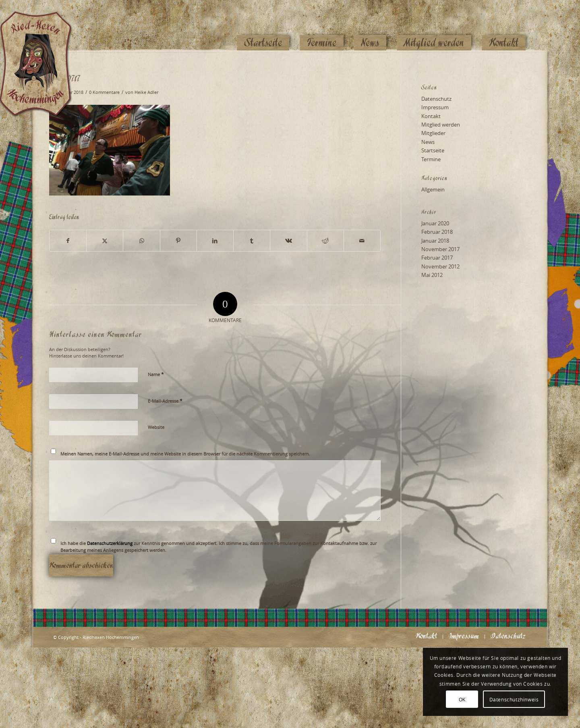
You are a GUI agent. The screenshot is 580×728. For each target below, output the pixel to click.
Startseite (433, 150)
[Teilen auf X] (105, 241)
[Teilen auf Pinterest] (178, 241)
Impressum (435, 107)
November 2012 (440, 266)
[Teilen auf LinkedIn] (215, 241)
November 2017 (440, 249)
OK (462, 699)
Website (156, 427)
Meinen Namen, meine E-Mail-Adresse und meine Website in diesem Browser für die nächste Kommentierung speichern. (185, 454)
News (428, 142)
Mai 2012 (432, 275)
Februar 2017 (437, 258)
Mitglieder (433, 133)
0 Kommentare (104, 92)
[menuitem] (263, 27)
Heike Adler (146, 92)
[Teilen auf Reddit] (325, 241)
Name (156, 374)
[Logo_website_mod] (42, 26)
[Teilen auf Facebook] (68, 241)
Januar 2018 (435, 241)
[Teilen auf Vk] (288, 241)
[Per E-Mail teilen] (362, 241)
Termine (431, 159)
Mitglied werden (441, 125)
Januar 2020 (435, 223)
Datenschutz (436, 99)
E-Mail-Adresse (165, 401)
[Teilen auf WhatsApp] (141, 241)
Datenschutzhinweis (514, 699)
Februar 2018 (437, 232)
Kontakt (431, 116)
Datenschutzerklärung (110, 543)
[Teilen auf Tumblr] (252, 241)
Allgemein (433, 189)
